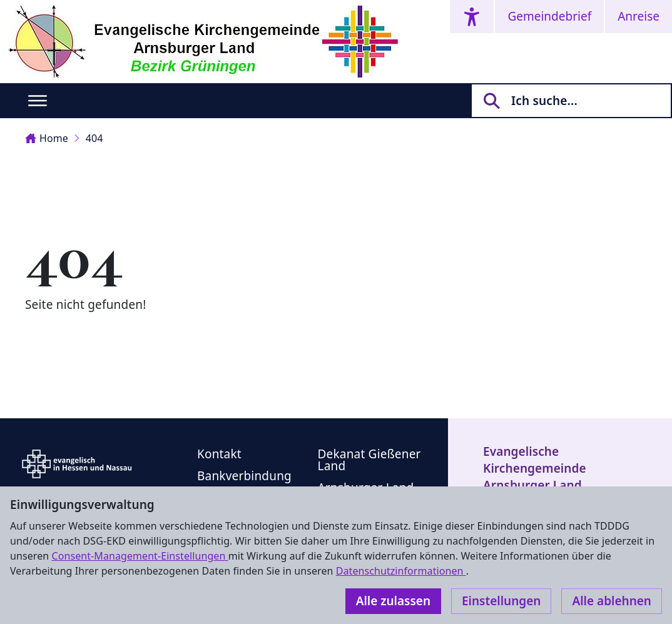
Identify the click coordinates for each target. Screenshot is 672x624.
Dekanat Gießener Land (369, 460)
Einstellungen (501, 601)
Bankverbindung (244, 476)
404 (94, 138)
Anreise (639, 16)
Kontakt (219, 454)
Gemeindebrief (549, 16)
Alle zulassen (393, 601)
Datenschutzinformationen (401, 571)
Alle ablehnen (612, 601)
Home (47, 138)
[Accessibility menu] (472, 17)
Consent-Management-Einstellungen (140, 556)
